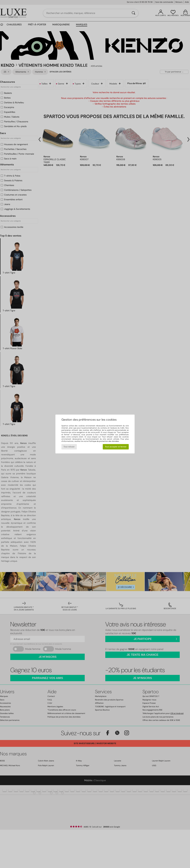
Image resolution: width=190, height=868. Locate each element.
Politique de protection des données (104, 441)
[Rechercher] (133, 13)
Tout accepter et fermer (116, 447)
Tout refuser (69, 447)
